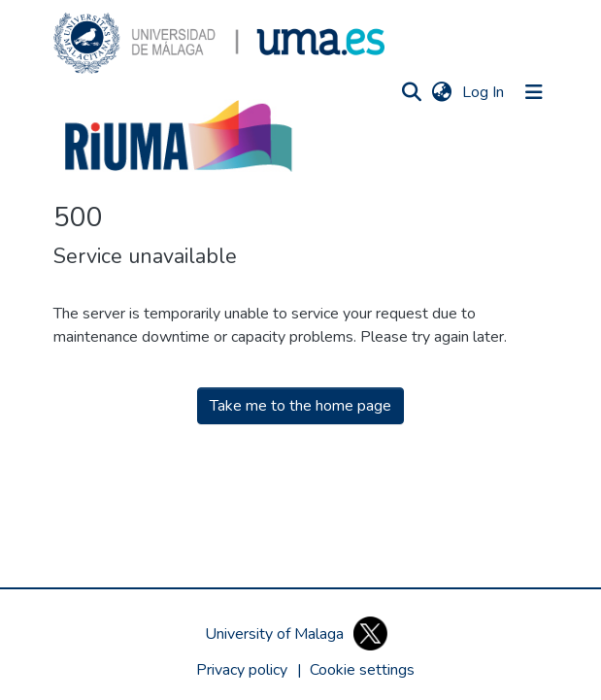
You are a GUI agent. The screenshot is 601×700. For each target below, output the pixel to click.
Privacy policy (242, 670)
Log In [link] (484, 92)
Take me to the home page (300, 406)
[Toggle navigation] (534, 92)
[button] (219, 43)
